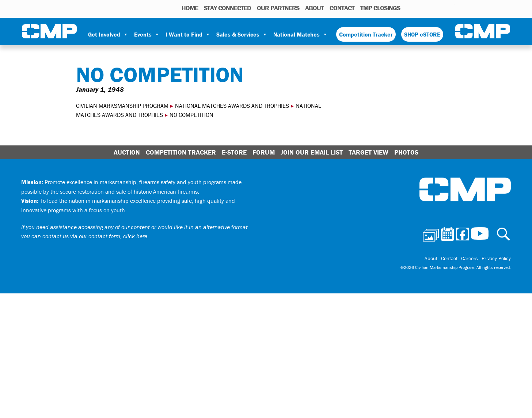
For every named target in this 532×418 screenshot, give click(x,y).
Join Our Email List (312, 152)
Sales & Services (242, 34)
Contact (342, 8)
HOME (190, 8)
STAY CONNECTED (227, 8)
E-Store (234, 152)
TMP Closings (380, 8)
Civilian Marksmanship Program (49, 31)
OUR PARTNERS (278, 8)
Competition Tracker (366, 34)
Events (147, 34)
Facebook (430, 8)
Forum (264, 152)
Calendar (420, 8)
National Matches (301, 34)
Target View (368, 152)
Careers (470, 258)
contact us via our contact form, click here (95, 236)
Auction (127, 152)
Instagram (440, 8)
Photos (409, 8)
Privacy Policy (496, 258)
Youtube (450, 8)
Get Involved (108, 34)
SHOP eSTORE (422, 34)
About (314, 8)
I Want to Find (188, 34)
